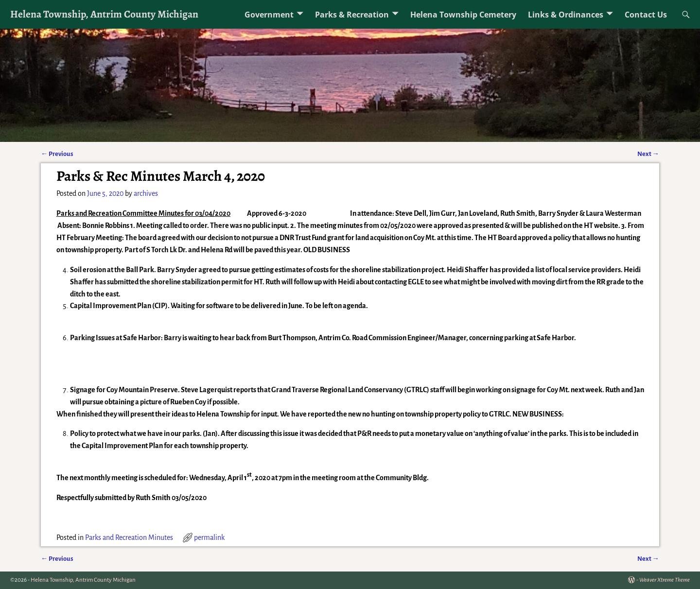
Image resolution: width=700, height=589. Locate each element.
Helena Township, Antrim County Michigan (104, 14)
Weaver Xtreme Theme (665, 580)
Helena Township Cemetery (463, 15)
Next (648, 154)
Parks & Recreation (352, 15)
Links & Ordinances (566, 15)
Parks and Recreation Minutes (129, 537)
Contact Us (646, 15)
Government (269, 15)
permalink (209, 537)
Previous (57, 154)
